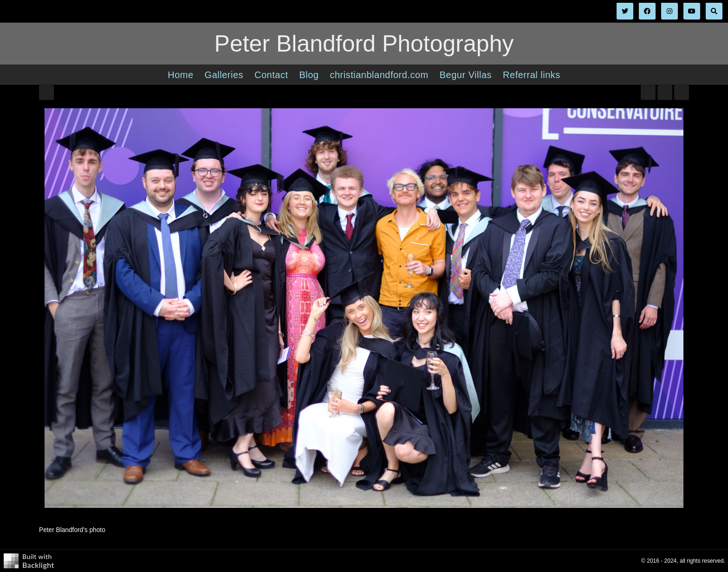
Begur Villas (466, 75)
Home (180, 75)
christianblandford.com (379, 75)
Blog (309, 75)
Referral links (532, 75)
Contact (271, 75)
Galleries (224, 75)
